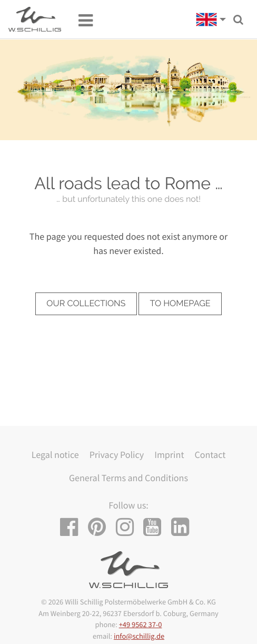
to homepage (180, 303)
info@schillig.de (139, 636)
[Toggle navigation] (80, 19)
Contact (210, 455)
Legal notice (55, 455)
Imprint (169, 455)
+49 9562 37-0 (141, 625)
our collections (86, 303)
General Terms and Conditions (128, 478)
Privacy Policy (117, 455)
